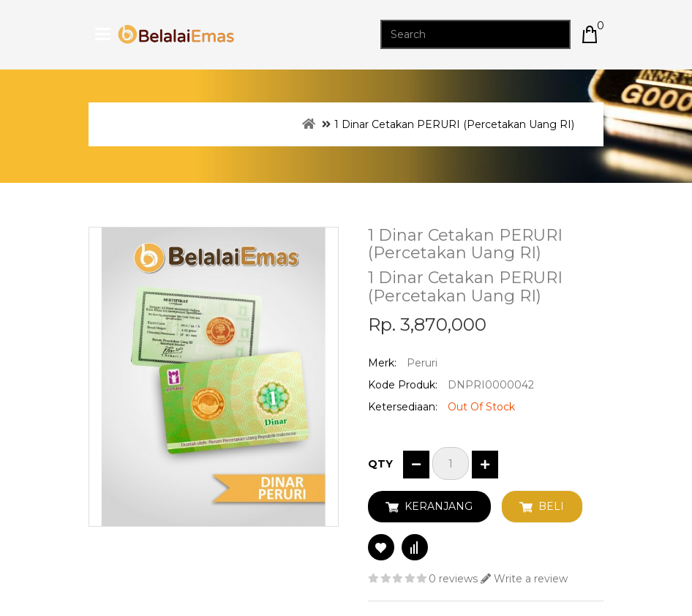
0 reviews (453, 579)
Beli (551, 506)
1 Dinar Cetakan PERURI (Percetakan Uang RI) (454, 124)
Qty (380, 464)
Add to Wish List (381, 547)
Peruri (422, 363)
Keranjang (439, 506)
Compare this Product (415, 547)
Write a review (524, 579)
